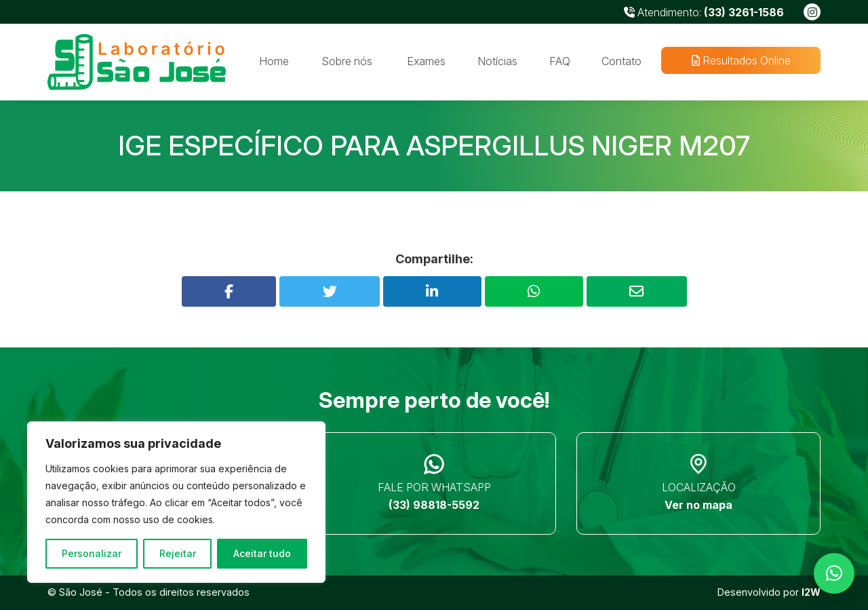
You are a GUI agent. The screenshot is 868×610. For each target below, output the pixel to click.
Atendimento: (704, 12)
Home (274, 61)
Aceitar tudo (262, 553)
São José (81, 592)
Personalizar (92, 553)
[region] (176, 502)
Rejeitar (178, 553)
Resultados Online (741, 60)
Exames (426, 61)
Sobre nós (347, 61)
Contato (622, 61)
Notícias (497, 61)
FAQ (560, 61)
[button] (834, 573)
